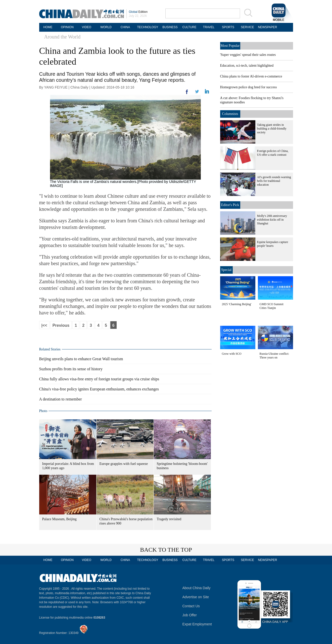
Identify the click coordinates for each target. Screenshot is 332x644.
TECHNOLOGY (148, 27)
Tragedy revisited (169, 519)
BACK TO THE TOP (166, 550)
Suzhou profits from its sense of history (71, 369)
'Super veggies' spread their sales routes (248, 55)
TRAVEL (209, 27)
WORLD (106, 27)
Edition (138, 12)
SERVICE (247, 27)
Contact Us (191, 606)
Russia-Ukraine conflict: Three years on (274, 356)
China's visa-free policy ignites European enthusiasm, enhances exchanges (99, 389)
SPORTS (228, 27)
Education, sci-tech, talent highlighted (247, 66)
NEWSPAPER (267, 27)
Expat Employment (197, 624)
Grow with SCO (232, 354)
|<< (44, 325)
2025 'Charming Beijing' (237, 304)
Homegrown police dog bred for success (249, 87)
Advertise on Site (196, 597)
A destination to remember (61, 399)
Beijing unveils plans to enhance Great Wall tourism (81, 359)
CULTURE (189, 27)
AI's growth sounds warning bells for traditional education (274, 181)
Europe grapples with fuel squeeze (124, 464)
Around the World (62, 37)
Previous (61, 325)
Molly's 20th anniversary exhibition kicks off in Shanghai (272, 220)
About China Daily (197, 588)
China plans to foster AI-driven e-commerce (251, 76)
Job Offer (190, 615)
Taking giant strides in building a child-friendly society (272, 129)
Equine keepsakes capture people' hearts (273, 244)
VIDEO (87, 27)
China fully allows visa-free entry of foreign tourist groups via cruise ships (99, 379)
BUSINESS (170, 27)
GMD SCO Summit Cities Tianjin (272, 306)
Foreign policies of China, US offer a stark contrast (273, 153)
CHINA (125, 27)
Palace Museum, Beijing (59, 519)
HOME (48, 27)
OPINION (67, 27)
